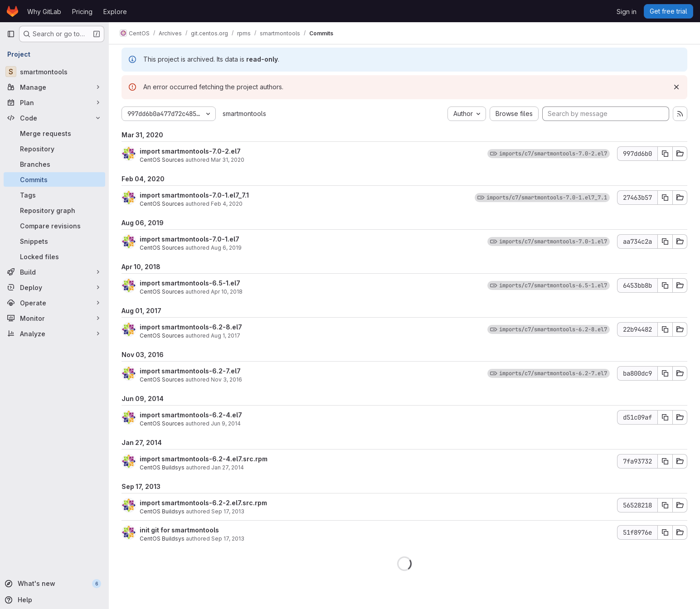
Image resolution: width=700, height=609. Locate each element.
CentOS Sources (162, 160)
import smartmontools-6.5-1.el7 (190, 283)
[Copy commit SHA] (665, 154)
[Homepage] (12, 11)
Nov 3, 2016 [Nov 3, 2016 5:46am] (226, 379)
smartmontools (244, 114)
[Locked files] (54, 256)
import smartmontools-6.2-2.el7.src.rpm (203, 503)
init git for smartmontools (179, 530)
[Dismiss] (676, 87)
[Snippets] (54, 241)
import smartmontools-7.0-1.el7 (190, 239)
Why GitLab (44, 12)
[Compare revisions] (54, 226)
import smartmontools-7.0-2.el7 (190, 151)
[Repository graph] (54, 210)
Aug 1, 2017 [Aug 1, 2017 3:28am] (226, 336)
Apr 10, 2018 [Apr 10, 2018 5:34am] (227, 292)
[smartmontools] (54, 72)
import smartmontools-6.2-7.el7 (190, 371)
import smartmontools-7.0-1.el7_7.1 (194, 195)
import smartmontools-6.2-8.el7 (191, 327)
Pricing (82, 12)
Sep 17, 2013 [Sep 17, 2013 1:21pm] (228, 539)
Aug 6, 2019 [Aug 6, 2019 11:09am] (226, 248)
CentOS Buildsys (162, 467)
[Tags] (54, 195)
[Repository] (54, 149)
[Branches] (54, 164)
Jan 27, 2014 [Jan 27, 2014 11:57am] (228, 467)
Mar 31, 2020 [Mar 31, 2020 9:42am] (228, 160)
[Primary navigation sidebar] (11, 34)
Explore (115, 12)
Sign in (627, 12)
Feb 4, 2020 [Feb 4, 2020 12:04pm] (227, 204)
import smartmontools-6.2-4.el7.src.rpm (204, 459)
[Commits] (54, 179)
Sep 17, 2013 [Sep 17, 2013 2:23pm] (228, 511)
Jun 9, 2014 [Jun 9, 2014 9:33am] (226, 423)
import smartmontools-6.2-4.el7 (191, 415)
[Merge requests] (54, 133)
